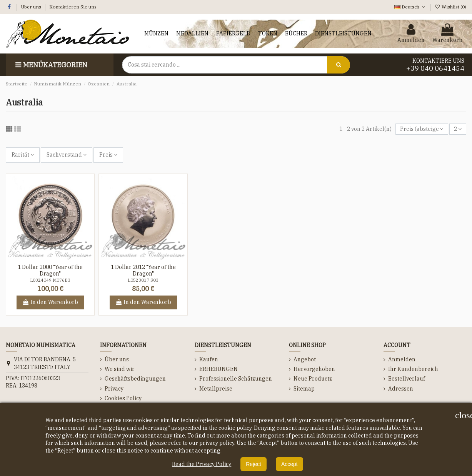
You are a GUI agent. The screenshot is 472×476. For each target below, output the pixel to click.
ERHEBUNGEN (218, 369)
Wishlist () (450, 7)
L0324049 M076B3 (50, 280)
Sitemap (304, 389)
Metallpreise (216, 389)
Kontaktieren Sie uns (73, 7)
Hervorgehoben (314, 369)
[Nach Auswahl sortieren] (422, 129)
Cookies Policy (123, 398)
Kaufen (209, 359)
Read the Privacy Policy (202, 464)
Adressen (401, 389)
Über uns (32, 7)
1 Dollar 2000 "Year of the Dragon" (50, 270)
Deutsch (410, 7)
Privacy (114, 389)
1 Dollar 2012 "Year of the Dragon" (143, 270)
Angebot (305, 359)
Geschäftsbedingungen (135, 379)
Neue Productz (313, 379)
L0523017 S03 (143, 280)
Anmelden (402, 359)
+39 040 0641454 (435, 68)
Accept (289, 464)
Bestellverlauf (407, 379)
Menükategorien (50, 65)
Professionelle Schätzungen (236, 379)
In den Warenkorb (50, 302)
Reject (254, 464)
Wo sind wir (120, 369)
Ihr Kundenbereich (413, 369)
